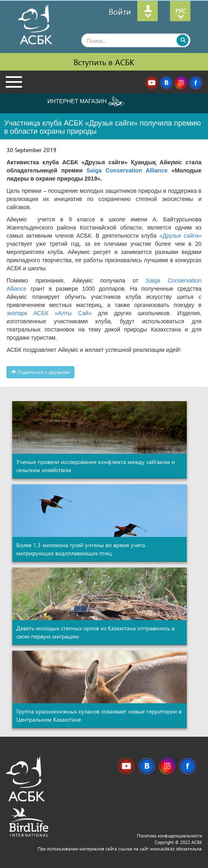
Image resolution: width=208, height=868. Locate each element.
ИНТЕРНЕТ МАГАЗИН (86, 102)
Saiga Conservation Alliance (129, 170)
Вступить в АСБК (104, 62)
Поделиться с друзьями (40, 372)
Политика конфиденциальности (169, 836)
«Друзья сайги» (180, 236)
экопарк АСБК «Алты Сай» (49, 313)
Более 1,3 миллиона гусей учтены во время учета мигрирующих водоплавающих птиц (81, 549)
